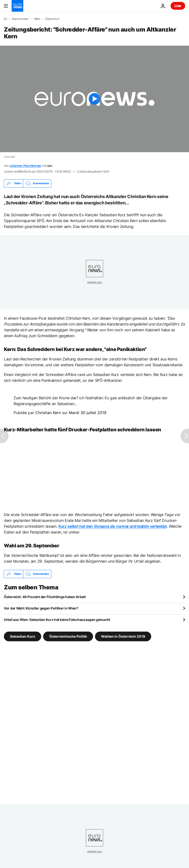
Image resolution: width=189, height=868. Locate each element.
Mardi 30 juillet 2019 (88, 413)
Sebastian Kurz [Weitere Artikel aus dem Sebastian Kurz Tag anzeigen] (23, 636)
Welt (37, 19)
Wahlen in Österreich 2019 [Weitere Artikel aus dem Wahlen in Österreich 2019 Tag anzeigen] (123, 636)
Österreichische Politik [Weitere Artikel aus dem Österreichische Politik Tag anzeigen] (68, 636)
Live (178, 6)
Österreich (52, 19)
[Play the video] (94, 99)
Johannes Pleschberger (26, 166)
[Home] (5, 19)
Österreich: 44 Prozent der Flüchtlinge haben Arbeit (45, 597)
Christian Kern (48, 413)
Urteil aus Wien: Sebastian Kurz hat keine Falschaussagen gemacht (57, 620)
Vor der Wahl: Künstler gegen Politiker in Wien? (41, 608)
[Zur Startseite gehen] (17, 6)
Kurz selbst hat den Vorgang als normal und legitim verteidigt (113, 526)
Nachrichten (20, 19)
